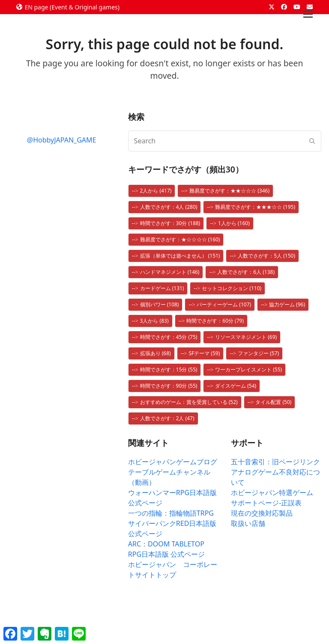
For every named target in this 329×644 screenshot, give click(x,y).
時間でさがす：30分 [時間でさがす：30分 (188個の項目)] (170, 223)
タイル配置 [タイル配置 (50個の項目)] (273, 402)
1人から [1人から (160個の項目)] (234, 223)
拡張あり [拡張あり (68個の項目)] (156, 353)
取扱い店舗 (248, 523)
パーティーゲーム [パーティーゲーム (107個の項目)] (224, 304)
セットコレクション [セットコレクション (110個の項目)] (232, 288)
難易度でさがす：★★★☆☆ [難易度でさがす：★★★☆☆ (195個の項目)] (255, 207)
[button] (308, 14)
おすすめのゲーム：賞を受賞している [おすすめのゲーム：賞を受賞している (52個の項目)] (189, 402)
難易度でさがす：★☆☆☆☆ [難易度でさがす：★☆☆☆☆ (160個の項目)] (180, 239)
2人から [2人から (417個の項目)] (156, 191)
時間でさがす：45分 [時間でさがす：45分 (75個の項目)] (169, 337)
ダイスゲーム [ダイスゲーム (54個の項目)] (236, 386)
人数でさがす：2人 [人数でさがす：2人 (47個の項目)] (167, 418)
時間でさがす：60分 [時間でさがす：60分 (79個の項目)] (215, 321)
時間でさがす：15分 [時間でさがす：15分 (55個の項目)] (169, 369)
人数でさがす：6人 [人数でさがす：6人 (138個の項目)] (246, 272)
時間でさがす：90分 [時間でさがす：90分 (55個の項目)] (169, 386)
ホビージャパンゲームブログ (173, 462)
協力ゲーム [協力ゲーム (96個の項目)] (287, 304)
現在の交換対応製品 (262, 513)
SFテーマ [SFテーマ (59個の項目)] (204, 353)
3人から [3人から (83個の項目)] (154, 321)
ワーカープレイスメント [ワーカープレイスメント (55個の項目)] (248, 369)
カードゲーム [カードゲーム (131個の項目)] (162, 288)
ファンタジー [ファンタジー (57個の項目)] (258, 353)
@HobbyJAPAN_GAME (62, 140)
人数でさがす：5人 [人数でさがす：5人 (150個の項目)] (266, 256)
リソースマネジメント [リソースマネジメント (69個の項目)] (246, 337)
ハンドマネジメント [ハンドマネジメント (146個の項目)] (170, 272)
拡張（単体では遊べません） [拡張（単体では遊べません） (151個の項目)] (180, 256)
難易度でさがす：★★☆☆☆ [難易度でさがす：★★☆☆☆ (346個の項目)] (229, 191)
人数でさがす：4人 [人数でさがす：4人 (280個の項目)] (169, 207)
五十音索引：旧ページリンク (275, 462)
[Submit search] (312, 141)
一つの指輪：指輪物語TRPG (171, 513)
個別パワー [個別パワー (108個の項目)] (160, 304)
